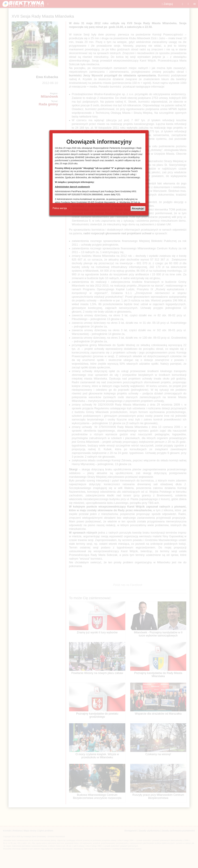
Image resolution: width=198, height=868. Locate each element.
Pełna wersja (60, 208)
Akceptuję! (138, 209)
